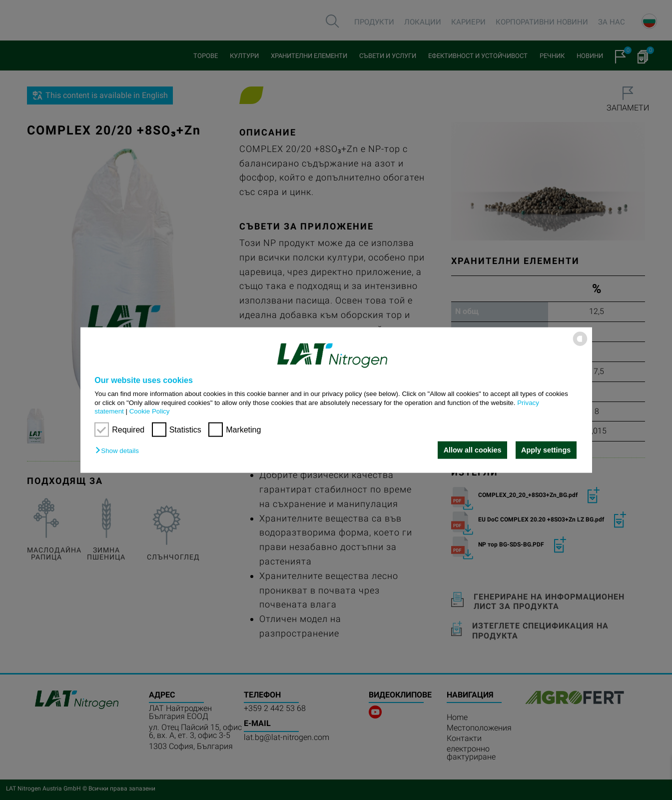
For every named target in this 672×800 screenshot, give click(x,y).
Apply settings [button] (546, 450)
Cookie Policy (150, 411)
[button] (119, 451)
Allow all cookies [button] (473, 450)
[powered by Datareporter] (580, 345)
